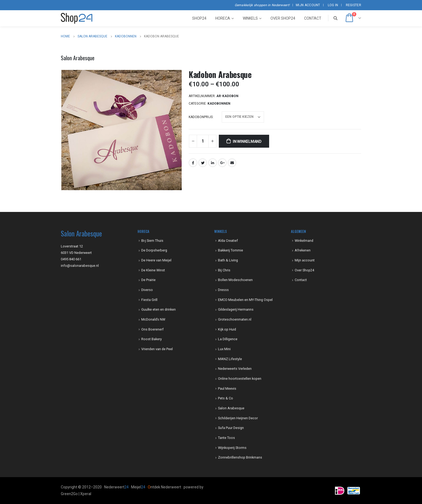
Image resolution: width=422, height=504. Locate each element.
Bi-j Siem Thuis (152, 241)
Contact (313, 18)
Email (232, 163)
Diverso (147, 290)
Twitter (203, 163)
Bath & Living (228, 260)
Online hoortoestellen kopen (240, 379)
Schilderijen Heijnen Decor (238, 418)
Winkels (250, 18)
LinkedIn (213, 163)
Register (354, 5)
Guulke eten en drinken (159, 309)
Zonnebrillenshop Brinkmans (240, 457)
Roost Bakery (152, 339)
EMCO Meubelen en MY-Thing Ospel (245, 300)
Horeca (223, 18)
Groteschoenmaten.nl (235, 319)
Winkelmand (304, 241)
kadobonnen (219, 104)
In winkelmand (247, 141)
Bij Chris (224, 270)
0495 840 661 (71, 259)
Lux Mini (224, 349)
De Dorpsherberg (154, 250)
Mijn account (308, 5)
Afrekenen (303, 250)
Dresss (223, 290)
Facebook (193, 163)
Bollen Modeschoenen (235, 280)
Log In (333, 5)
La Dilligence (228, 339)
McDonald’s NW (153, 319)
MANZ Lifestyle (230, 359)
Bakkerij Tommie (231, 250)
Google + (222, 163)
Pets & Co (226, 398)
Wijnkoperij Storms (232, 448)
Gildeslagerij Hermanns (236, 309)
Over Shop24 (283, 18)
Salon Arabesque (231, 408)
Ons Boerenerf (152, 329)
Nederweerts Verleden (235, 369)
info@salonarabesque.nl (80, 266)
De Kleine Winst (153, 270)
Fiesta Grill (149, 300)
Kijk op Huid (227, 329)
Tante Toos (226, 438)
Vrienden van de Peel (157, 349)
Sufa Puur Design (231, 428)
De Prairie (148, 280)
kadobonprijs (201, 117)
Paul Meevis (227, 388)
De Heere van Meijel (156, 260)
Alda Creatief (228, 241)
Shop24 (199, 18)
